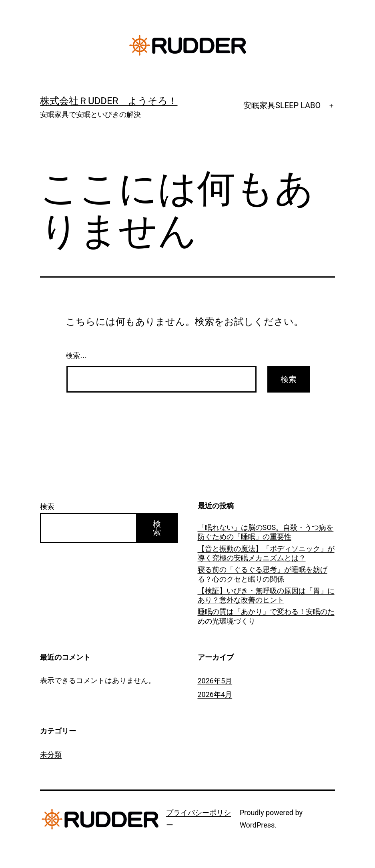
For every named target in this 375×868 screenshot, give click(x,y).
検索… (76, 356)
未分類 (51, 754)
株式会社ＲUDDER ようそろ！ (109, 101)
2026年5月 (215, 681)
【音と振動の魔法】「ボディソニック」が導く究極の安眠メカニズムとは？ (266, 553)
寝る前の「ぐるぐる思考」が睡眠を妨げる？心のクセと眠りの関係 (263, 574)
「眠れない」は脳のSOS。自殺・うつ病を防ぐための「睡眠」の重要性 (266, 532)
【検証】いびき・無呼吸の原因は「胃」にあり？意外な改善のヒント (266, 595)
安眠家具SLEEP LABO (282, 105)
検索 (47, 507)
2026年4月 (215, 694)
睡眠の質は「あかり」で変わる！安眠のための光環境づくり (266, 616)
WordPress (257, 825)
